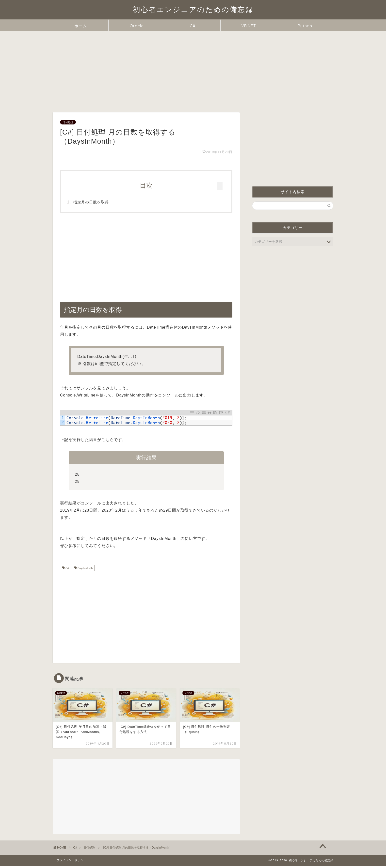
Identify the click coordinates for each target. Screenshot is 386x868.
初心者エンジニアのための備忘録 (193, 9)
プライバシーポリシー (71, 862)
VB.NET (249, 26)
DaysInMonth (85, 570)
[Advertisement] (193, 68)
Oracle (137, 26)
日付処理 (68, 122)
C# (193, 26)
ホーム (81, 26)
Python (305, 26)
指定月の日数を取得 (101, 202)
